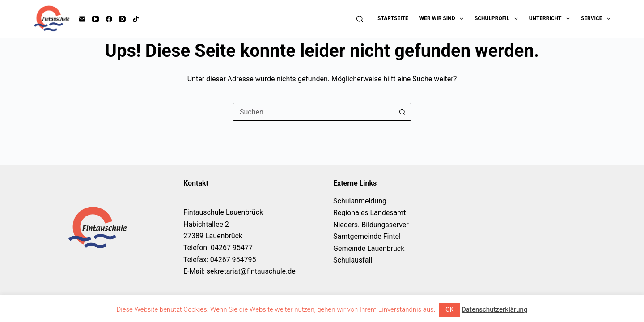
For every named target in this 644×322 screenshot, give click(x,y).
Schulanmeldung (360, 201)
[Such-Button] (402, 112)
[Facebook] (109, 19)
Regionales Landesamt (369, 213)
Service (596, 19)
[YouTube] (95, 19)
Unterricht (551, 19)
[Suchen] (360, 19)
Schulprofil (498, 19)
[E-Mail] (82, 19)
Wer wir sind (443, 19)
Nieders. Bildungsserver (371, 225)
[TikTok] (136, 19)
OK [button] (449, 309)
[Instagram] (122, 19)
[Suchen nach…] (313, 112)
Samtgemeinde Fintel (367, 236)
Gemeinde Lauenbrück (369, 248)
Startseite (393, 18)
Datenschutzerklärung (494, 309)
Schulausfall (353, 260)
